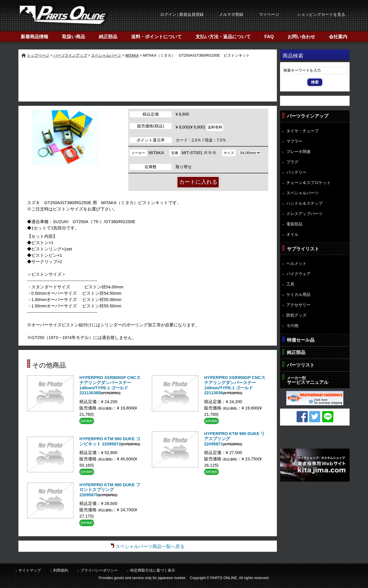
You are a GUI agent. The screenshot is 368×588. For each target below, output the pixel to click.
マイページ (269, 15)
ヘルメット (296, 263)
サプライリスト (303, 249)
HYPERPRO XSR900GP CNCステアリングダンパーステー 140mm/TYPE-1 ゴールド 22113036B (110, 385)
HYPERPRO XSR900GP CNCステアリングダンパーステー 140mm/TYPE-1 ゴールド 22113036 (235, 385)
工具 (290, 284)
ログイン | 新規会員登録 (182, 15)
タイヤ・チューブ (302, 131)
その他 (292, 325)
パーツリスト (301, 365)
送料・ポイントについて (156, 37)
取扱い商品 (74, 37)
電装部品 (294, 224)
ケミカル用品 (298, 294)
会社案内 (338, 37)
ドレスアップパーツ (304, 214)
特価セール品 (301, 340)
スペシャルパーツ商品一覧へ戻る (150, 546)
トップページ (38, 55)
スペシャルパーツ (106, 55)
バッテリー (296, 172)
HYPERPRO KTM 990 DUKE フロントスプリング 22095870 (110, 490)
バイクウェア (298, 274)
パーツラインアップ (70, 55)
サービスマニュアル (308, 380)
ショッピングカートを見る (321, 15)
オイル (292, 234)
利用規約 (61, 570)
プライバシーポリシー (99, 570)
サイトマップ (30, 570)
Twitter (315, 417)
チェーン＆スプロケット (308, 183)
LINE (328, 417)
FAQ (269, 37)
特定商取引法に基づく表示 (153, 570)
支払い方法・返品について (223, 37)
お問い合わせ (301, 37)
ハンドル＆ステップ (304, 203)
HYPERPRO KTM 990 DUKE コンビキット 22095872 (110, 441)
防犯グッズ (296, 315)
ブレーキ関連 (298, 152)
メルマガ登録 (231, 15)
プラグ (292, 162)
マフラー (294, 141)
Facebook (302, 417)
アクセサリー (298, 305)
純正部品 (108, 37)
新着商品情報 (34, 37)
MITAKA (132, 55)
